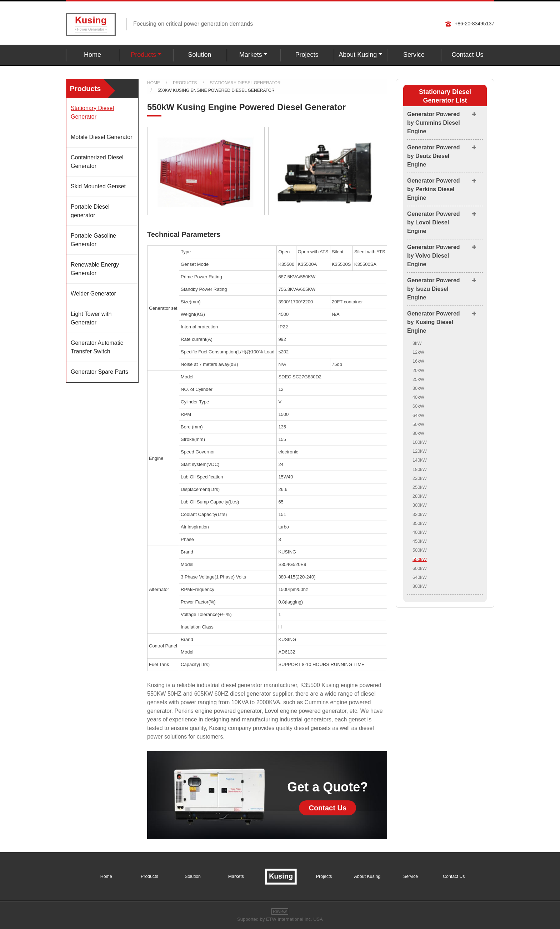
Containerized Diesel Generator (97, 162)
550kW (420, 559)
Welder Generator (93, 294)
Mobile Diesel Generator (102, 137)
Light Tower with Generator (91, 318)
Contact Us (467, 55)
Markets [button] (251, 55)
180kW (420, 469)
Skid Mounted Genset (98, 186)
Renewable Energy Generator (95, 269)
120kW (420, 451)
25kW (418, 379)
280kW (420, 496)
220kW (420, 478)
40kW (418, 397)
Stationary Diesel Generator (245, 83)
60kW (418, 406)
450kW (420, 541)
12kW (418, 352)
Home (92, 55)
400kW (420, 532)
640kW (420, 577)
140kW (420, 460)
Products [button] (143, 55)
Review (280, 911)
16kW (418, 361)
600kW (420, 568)
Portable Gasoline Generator (93, 240)
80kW (418, 433)
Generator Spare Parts (99, 372)
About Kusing (367, 876)
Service (414, 55)
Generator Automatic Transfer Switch (97, 347)
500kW (420, 550)
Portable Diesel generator (90, 211)
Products (185, 83)
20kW (418, 370)
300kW (420, 505)
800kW (420, 586)
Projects (307, 55)
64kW (418, 415)
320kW (420, 514)
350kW (420, 523)
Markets (236, 876)
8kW (417, 343)
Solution (199, 55)
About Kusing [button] (358, 55)
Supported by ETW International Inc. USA (280, 919)
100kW (420, 442)
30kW (418, 388)
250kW (420, 487)
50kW (418, 424)
